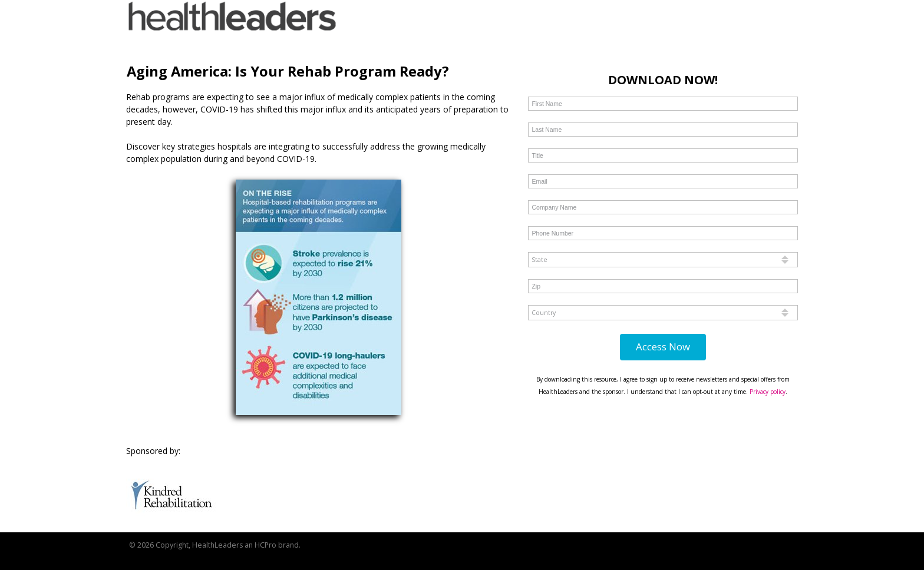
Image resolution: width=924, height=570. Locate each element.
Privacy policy (768, 392)
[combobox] (663, 260)
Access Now (663, 347)
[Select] (663, 260)
